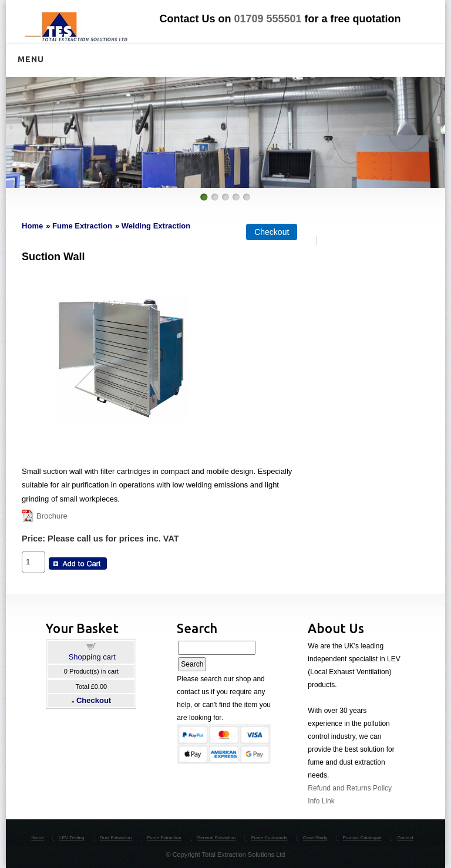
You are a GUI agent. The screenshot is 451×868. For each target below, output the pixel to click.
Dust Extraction (116, 838)
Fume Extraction (82, 226)
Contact (405, 838)
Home (32, 226)
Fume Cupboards (270, 838)
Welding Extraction (156, 226)
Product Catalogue (362, 838)
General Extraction (216, 838)
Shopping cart (92, 657)
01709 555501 (267, 19)
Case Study (315, 838)
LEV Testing (72, 838)
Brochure (52, 516)
